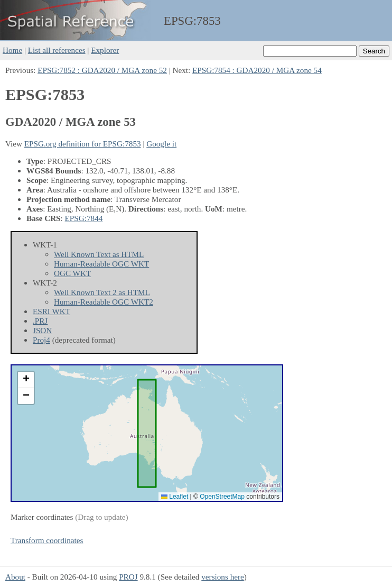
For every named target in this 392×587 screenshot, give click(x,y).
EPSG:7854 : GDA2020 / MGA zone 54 (257, 70)
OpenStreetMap (222, 497)
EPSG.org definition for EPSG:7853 (83, 144)
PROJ (128, 577)
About (15, 577)
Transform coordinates (47, 540)
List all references (57, 50)
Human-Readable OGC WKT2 (104, 302)
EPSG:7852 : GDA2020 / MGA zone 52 (102, 70)
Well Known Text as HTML (99, 254)
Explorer (105, 50)
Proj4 (41, 340)
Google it (161, 144)
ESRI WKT (52, 311)
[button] (26, 380)
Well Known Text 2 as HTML (102, 292)
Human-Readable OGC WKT (101, 264)
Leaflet (175, 497)
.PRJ (40, 321)
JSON (42, 330)
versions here (223, 577)
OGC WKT (72, 273)
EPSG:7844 (84, 218)
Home (12, 50)
